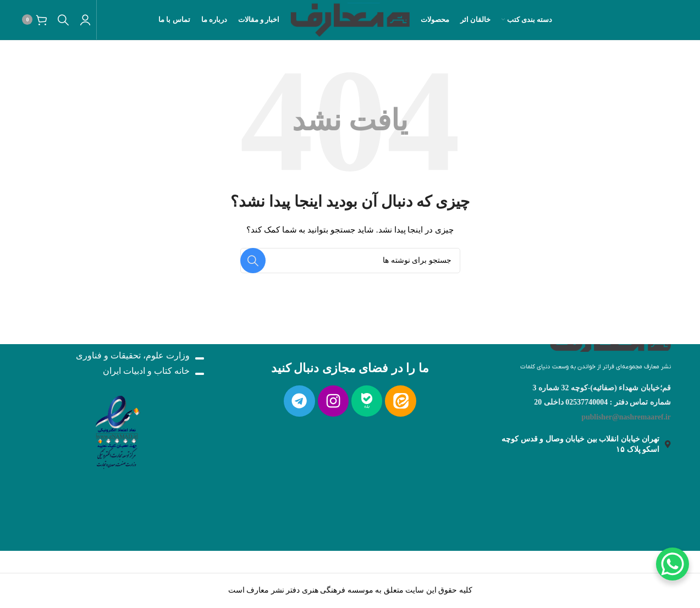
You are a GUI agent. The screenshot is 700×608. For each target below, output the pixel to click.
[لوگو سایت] (350, 21)
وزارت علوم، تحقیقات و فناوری (133, 355)
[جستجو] (64, 22)
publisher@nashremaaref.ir (625, 417)
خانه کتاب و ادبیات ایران (146, 371)
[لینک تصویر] (117, 429)
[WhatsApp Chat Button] (673, 564)
